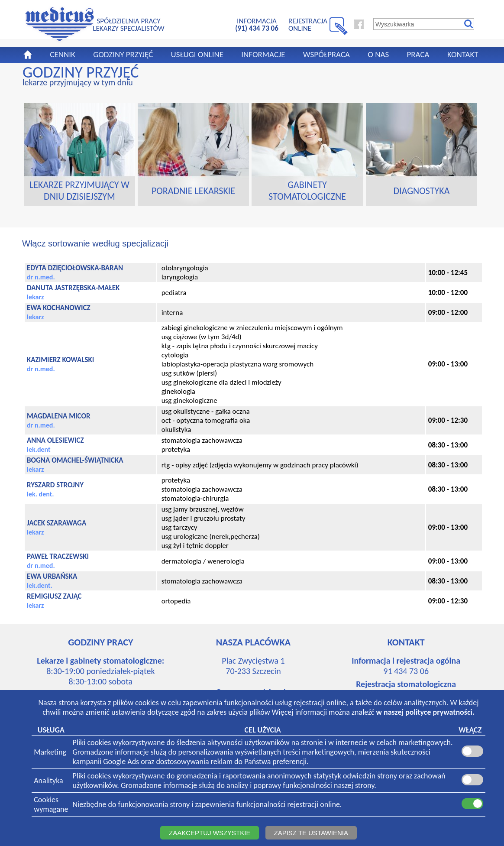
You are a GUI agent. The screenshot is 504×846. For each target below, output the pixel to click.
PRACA (418, 54)
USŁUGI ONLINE (197, 54)
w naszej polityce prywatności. (425, 712)
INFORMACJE (263, 54)
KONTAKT (463, 54)
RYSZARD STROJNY (55, 485)
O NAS (378, 54)
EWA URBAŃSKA (52, 576)
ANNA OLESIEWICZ (55, 440)
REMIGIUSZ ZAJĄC (54, 596)
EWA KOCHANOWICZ (59, 308)
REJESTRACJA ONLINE (308, 24)
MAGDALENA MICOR (59, 416)
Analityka (48, 781)
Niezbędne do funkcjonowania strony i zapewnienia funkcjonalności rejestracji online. (207, 804)
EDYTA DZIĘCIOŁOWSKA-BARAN (75, 268)
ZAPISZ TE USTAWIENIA (311, 833)
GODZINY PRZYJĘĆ (123, 54)
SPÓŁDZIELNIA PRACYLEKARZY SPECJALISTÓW (128, 24)
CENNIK (63, 54)
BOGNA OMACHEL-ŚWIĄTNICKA (75, 460)
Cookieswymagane (51, 804)
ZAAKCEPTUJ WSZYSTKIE (210, 833)
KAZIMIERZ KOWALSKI (60, 360)
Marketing (50, 752)
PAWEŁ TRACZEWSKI (58, 556)
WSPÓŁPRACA (326, 54)
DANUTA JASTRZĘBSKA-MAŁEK (73, 288)
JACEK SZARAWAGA (57, 523)
